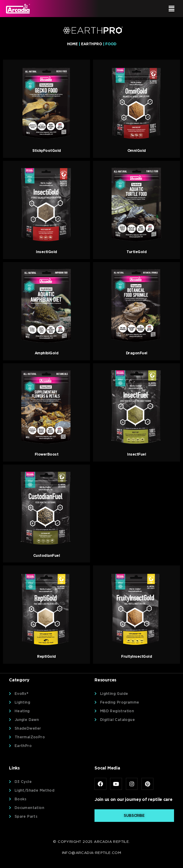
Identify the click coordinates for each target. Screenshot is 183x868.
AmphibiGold (47, 353)
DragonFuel (137, 353)
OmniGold (137, 151)
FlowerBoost (47, 454)
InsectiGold (46, 252)
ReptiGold (46, 656)
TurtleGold (137, 252)
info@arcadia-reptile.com (92, 853)
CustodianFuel (47, 555)
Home (72, 44)
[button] (135, 9)
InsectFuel (137, 454)
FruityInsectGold (137, 656)
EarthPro (91, 44)
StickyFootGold (47, 151)
